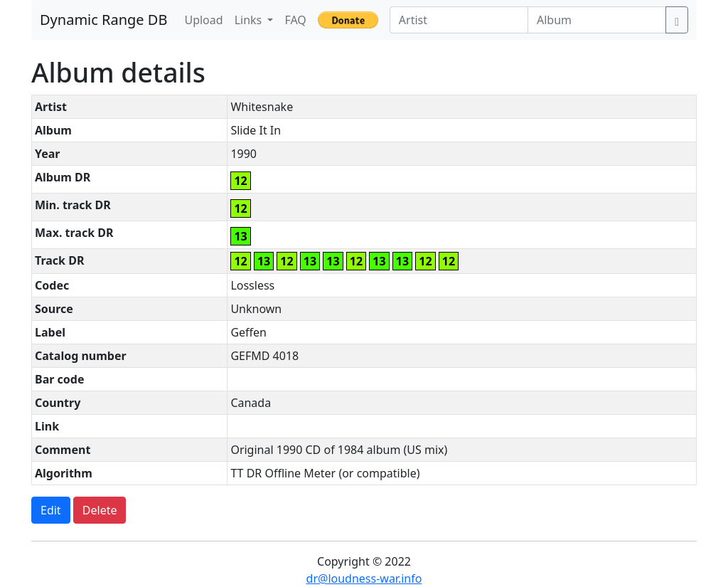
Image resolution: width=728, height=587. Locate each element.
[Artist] (459, 20)
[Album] (597, 20)
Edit (51, 510)
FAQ (295, 20)
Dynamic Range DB (103, 20)
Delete (100, 510)
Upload (203, 20)
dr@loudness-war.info (364, 578)
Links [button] (250, 20)
